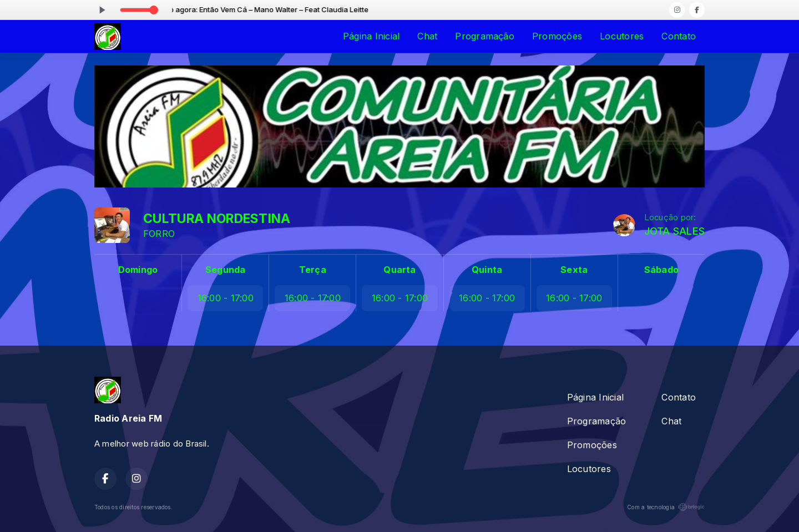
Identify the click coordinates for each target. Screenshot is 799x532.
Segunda (226, 270)
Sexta (574, 270)
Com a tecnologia (666, 507)
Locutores (622, 36)
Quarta (399, 270)
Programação (485, 36)
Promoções (557, 36)
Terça (313, 270)
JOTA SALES (674, 231)
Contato (679, 36)
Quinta (487, 270)
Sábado (661, 270)
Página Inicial (371, 36)
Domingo (138, 270)
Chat (427, 36)
